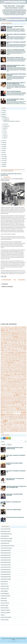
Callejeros (19, 342)
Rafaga (21, 410)
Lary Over (5, 384)
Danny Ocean (3, 353)
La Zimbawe (5, 383)
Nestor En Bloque (8, 403)
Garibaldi (14, 364)
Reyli (20, 413)
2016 (3, 151)
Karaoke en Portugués (5, 610)
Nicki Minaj (13, 403)
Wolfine (23, 430)
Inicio (2, 170)
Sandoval (2, 418)
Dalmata (10, 351)
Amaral (17, 333)
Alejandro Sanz (5, 330)
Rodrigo (18, 416)
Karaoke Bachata (4, 581)
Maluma (17, 394)
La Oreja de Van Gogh (16, 382)
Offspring (23, 404)
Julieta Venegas (21, 375)
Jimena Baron (14, 372)
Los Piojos (18, 389)
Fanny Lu (15, 362)
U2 (11, 427)
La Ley (25, 381)
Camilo (6, 343)
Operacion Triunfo (8, 405)
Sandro (6, 418)
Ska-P (8, 422)
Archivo (9, 445)
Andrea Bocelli (9, 334)
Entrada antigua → (22, 280)
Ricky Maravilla (17, 414)
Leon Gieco (14, 385)
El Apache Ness (11, 357)
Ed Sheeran (16, 356)
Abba (4, 327)
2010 (3, 162)
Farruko (18, 362)
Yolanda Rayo (16, 431)
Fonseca (6, 363)
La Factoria (14, 381)
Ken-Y (7, 378)
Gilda (9, 365)
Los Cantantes (22, 387)
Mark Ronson (11, 397)
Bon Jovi (21, 340)
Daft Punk (6, 351)
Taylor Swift (22, 423)
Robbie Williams (7, 416)
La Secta (22, 382)
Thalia (5, 425)
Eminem (2, 361)
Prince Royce (3, 410)
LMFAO (18, 379)
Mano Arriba (3, 396)
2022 (3, 117)
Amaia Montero (8, 333)
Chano (17, 346)
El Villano (19, 360)
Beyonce (25, 339)
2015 (3, 153)
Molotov (6, 400)
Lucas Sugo (17, 392)
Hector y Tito (16, 369)
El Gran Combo (8, 358)
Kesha (9, 378)
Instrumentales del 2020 (6, 577)
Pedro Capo (19, 407)
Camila (2, 343)
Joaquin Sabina (21, 372)
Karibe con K (21, 376)
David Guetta (21, 353)
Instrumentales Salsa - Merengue (7, 546)
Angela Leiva (6, 335)
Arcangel (22, 335)
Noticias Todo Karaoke (5, 613)
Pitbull (18, 408)
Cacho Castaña (4, 342)
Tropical (9, 427)
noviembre (6, 120)
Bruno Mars (21, 341)
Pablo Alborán (3, 406)
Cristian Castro (11, 349)
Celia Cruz (9, 346)
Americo (20, 333)
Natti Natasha (16, 401)
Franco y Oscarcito (18, 363)
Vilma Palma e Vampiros (18, 428)
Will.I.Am (2, 430)
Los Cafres (17, 387)
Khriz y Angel (16, 378)
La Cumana (10, 381)
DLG (22, 349)
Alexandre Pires (3, 332)
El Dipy (3, 358)
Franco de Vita (11, 363)
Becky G (11, 339)
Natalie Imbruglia (10, 401)
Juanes (15, 375)
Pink (11, 409)
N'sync (16, 400)
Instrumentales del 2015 (6, 565)
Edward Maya (6, 357)
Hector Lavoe (5, 369)
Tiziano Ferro (7, 426)
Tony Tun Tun (21, 426)
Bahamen (21, 337)
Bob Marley (18, 340)
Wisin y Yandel (14, 430)
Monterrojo (12, 400)
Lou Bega (7, 392)
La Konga (22, 381)
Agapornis (24, 327)
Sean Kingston (16, 418)
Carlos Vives (16, 344)
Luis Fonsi (14, 393)
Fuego (6, 364)
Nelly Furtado (24, 401)
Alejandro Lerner (23, 329)
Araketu (19, 335)
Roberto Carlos (13, 416)
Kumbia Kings (14, 379)
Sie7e (11, 421)
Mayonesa (12, 398)
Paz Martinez (15, 407)
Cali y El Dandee (11, 342)
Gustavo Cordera (20, 368)
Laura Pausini (3, 385)
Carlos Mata (11, 345)
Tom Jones (12, 426)
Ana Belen (23, 333)
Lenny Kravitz (9, 385)
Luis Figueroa (9, 393)
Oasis (19, 404)
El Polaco (16, 358)
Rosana (11, 417)
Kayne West (11, 377)
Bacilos (25, 336)
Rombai (21, 416)
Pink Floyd (14, 409)
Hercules (20, 369)
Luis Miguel (20, 393)
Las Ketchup (15, 384)
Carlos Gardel (6, 345)
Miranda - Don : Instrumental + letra (13, 502)
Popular (3, 445)
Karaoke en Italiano (5, 608)
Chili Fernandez (9, 347)
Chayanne (21, 346)
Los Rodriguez (19, 391)
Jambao (22, 370)
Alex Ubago (17, 330)
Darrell (7, 353)
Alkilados (19, 332)
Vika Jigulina (6, 428)
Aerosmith (20, 327)
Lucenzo (21, 392)
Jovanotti (15, 373)
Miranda (2, 400)
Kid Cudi (21, 378)
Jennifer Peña (24, 371)
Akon (14, 328)
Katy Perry (7, 377)
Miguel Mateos (19, 399)
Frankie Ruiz (3, 364)
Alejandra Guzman (5, 329)
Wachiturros (14, 429)
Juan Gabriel (24, 373)
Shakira (5, 420)
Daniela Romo (19, 352)
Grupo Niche (17, 367)
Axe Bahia (10, 336)
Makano (2, 394)
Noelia (17, 404)
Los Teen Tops (3, 392)
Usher (13, 427)
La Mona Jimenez (4, 382)
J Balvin (10, 370)
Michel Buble (10, 399)
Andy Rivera (21, 334)
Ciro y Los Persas (13, 348)
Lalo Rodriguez (20, 383)
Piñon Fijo (22, 409)
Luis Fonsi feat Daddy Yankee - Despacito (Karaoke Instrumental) (15, 100)
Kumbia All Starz (9, 379)
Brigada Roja (9, 341)
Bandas (5, 170)
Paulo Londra (9, 407)
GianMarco (18, 364)
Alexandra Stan (23, 330)
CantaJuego (15, 343)
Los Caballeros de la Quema (10, 387)
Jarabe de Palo (6, 371)
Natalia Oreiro (3, 401)
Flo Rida (2, 363)
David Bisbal (11, 353)
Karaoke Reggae (4, 591)
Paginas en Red (16, 641)
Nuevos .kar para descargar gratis (14, 91)
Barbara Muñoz (3, 339)
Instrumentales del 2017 (6, 570)
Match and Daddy (7, 398)
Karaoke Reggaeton (5, 593)
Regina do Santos (23, 411)
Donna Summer (20, 355)
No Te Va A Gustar (5, 404)
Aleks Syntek (12, 330)
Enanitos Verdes (8, 361)
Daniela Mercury (13, 352)
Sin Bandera (4, 422)
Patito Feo (13, 406)
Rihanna (2, 416)
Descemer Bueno (7, 354)
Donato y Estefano (14, 355)
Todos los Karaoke (5, 620)
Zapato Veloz (21, 431)
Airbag (12, 328)
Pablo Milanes (9, 406)
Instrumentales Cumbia (5, 531)
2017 (3, 149)
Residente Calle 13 (10, 412)
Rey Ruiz (17, 413)
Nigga (21, 403)
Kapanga (16, 376)
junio (4, 132)
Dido (11, 354)
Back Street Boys (4, 337)
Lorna (24, 385)
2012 (3, 158)
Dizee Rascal (23, 354)
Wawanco (18, 429)
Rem (4, 413)
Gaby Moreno (10, 364)
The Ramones (20, 425)
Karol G (2, 377)
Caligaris (16, 342)
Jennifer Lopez (17, 371)
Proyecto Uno (8, 410)
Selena (8, 419)
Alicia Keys (16, 332)
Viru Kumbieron (4, 429)
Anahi (5, 334)
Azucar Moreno (21, 336)
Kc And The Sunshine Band (19, 377)
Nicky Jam (18, 402)
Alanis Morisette (20, 328)
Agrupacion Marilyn (4, 328)
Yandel (8, 431)
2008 (3, 166)
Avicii (7, 336)
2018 (3, 147)
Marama (12, 396)
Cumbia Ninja (18, 349)
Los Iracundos (22, 388)
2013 (3, 157)
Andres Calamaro (15, 334)
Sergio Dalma (21, 419)
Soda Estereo (12, 422)
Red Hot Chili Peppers (16, 411)
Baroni (8, 339)
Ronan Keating (6, 417)
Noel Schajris (12, 404)
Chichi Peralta (3, 347)
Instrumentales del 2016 (6, 567)
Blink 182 (13, 340)
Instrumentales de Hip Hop (6, 548)
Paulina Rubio (4, 407)
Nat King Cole (24, 400)
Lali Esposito (15, 383)
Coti (6, 349)
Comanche (25, 348)
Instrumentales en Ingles (6, 579)
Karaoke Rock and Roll (5, 596)
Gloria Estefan (18, 365)
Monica (9, 400)
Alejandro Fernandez (14, 329)
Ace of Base (12, 327)
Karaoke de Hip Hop (5, 603)
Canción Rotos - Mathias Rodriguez (14, 510)
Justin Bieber (7, 376)
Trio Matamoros (4, 427)
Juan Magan (11, 375)
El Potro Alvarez (21, 358)
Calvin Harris (24, 342)
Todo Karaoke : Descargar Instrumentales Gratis (14, 7)
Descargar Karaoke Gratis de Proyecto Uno (15, 517)
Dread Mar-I (6, 356)
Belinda (14, 339)
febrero (5, 136)
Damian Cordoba (20, 351)
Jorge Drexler (6, 373)
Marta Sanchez (20, 397)
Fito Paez (24, 362)
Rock (19, 170)
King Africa (24, 378)
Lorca (21, 385)
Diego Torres (15, 354)
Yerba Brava (11, 431)
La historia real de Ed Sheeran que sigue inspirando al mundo (15, 448)
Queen (16, 410)
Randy (5, 411)
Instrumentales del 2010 (6, 553)
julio (4, 130)
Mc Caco (15, 398)
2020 (3, 143)
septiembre (6, 126)
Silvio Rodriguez (15, 421)
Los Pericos (13, 390)
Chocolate (20, 347)
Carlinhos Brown (20, 343)
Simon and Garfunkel (23, 421)
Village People (11, 428)
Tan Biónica (17, 423)
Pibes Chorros (3, 409)
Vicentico (22, 427)
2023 (3, 115)
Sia (9, 421)
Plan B (25, 409)
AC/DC (2, 327)
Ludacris (25, 392)
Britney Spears (15, 341)
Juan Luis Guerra (4, 375)
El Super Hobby (15, 360)
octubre (5, 124)
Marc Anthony (17, 396)
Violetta (25, 428)
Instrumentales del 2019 (6, 574)
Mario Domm (5, 397)
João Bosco (19, 373)
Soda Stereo (17, 422)
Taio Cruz (12, 423)
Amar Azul (13, 333)
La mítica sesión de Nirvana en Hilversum (11, 121)
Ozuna (23, 405)
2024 (3, 113)
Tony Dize (17, 426)
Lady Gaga (10, 383)
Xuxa (25, 430)
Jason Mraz (12, 371)
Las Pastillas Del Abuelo (22, 384)
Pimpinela (8, 409)
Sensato (17, 419)
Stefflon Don (6, 423)
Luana (14, 392)
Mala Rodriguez (7, 394)
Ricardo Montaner (10, 414)
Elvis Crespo (24, 360)
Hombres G (24, 369)
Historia (9, 170)
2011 (3, 160)
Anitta (10, 335)
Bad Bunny (16, 337)
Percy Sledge (24, 407)
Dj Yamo (4, 355)
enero (4, 138)
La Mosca (9, 382)
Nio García (24, 403)
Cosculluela (3, 349)
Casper (5, 346)
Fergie (21, 362)
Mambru (21, 394)
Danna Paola (24, 352)
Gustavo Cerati (13, 368)
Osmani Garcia (18, 405)
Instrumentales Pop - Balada (7, 539)
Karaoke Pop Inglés (5, 586)
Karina (25, 376)
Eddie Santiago (21, 356)
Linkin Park (18, 385)
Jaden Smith (18, 370)
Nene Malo (3, 403)
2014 (3, 155)
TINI (9, 423)
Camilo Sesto (10, 343)
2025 (3, 111)
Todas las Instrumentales (6, 617)
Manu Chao (8, 396)
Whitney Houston (23, 429)
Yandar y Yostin (4, 431)
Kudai (4, 379)
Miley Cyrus (24, 399)
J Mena (14, 370)
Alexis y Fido (11, 332)
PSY (26, 405)
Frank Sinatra (24, 363)
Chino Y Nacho (15, 347)
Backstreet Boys (10, 337)
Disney (19, 354)
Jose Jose (11, 373)
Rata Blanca (9, 411)
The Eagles (15, 425)
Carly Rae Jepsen (21, 345)
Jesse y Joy (8, 372)
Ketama (12, 378)
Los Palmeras (8, 389)
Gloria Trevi (3, 367)
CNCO (25, 341)
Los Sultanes (24, 391)
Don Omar (8, 355)
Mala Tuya (13, 394)
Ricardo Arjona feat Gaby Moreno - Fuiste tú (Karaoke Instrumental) (16, 66)
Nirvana (16, 170)
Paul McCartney (24, 406)
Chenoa (25, 346)
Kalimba (13, 376)
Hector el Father (11, 369)
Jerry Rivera (3, 372)
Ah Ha (9, 328)
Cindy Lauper (7, 348)
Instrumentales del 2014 (6, 562)
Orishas (13, 405)
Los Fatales (16, 388)
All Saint (23, 332)
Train (25, 426)
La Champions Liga (4, 381)
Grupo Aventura (12, 367)
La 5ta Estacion (23, 379)
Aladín (16, 328)
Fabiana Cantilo (10, 362)
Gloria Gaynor (24, 365)
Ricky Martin (23, 414)
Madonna (25, 393)
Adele (16, 327)
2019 (3, 145)
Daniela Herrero (7, 352)
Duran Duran (11, 356)
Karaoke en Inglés (4, 605)
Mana (25, 394)
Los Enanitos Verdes (9, 388)
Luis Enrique (3, 393)
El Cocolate (19, 357)
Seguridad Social (4, 419)
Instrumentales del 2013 (6, 560)
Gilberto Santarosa (4, 365)
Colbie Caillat (20, 348)
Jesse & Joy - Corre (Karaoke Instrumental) (15, 50)
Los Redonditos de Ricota (11, 391)
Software (22, 422)
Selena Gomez (13, 419)
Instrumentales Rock (5, 543)
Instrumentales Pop (5, 536)
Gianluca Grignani (23, 364)
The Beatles (10, 425)
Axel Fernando (15, 336)
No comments (7, 177)
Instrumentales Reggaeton (6, 541)
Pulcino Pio (13, 410)
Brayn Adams (3, 341)
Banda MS (25, 337)
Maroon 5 (15, 397)
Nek (20, 401)
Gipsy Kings (12, 365)
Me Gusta (18, 398)
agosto (5, 128)
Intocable (2, 370)
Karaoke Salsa (4, 598)
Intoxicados (6, 370)
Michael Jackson (4, 399)
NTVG (19, 400)
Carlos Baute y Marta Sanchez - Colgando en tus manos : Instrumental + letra (16, 83)
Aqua (16, 335)
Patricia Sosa (18, 406)
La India (18, 381)
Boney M (25, 340)
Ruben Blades (15, 417)
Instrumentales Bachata (6, 529)
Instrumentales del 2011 (6, 555)
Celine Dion (14, 346)
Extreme (5, 362)
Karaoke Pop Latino (5, 589)
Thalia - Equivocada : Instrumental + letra (15, 58)
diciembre (5, 118)
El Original (12, 358)
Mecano (22, 398)
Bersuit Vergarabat (20, 339)
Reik (2, 412)
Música (13, 170)
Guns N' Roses (7, 368)
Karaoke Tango (4, 601)
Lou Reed (11, 392)
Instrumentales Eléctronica (6, 534)
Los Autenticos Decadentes (20, 386)
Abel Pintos (8, 327)
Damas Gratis (14, 350)
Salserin (25, 417)
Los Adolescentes (12, 386)
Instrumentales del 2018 (6, 572)
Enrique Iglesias (16, 361)
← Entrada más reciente (6, 280)
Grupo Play (22, 367)
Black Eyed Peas (8, 340)
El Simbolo (10, 360)
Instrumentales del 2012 (6, 558)
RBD (19, 410)
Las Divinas (10, 384)
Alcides (25, 328)
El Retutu (6, 360)
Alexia (7, 332)
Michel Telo (14, 399)
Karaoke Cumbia (4, 584)
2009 (3, 164)
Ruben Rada (21, 417)
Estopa (2, 362)
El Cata (16, 357)
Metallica (25, 398)
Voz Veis (9, 429)
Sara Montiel (10, 418)
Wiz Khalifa (20, 430)
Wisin (10, 430)
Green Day (7, 367)
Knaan (2, 379)
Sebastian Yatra (23, 418)
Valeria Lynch (17, 427)
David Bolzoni (16, 353)
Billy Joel (2, 340)
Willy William (7, 430)
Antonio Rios (13, 335)
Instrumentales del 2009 (6, 550)
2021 (3, 141)
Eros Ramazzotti (23, 361)
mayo (4, 134)
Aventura (4, 336)
